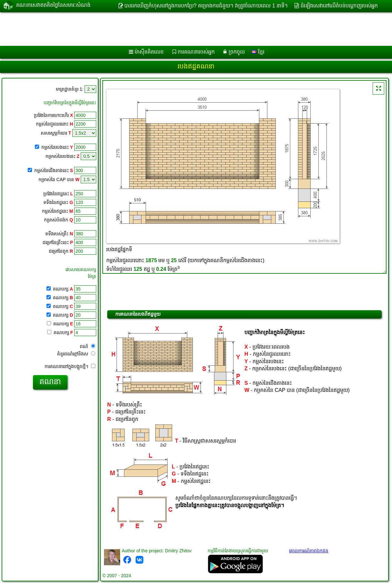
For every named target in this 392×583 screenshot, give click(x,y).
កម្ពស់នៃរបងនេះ (57, 147)
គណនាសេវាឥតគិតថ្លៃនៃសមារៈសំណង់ (53, 6)
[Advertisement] (165, 29)
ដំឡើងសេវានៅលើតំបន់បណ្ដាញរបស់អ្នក (339, 6)
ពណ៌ (88, 346)
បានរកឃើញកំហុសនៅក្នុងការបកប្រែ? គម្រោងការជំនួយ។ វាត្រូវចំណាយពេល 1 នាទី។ (206, 6)
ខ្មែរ (258, 52)
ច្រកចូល (237, 52)
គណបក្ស (62, 289)
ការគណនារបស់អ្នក (196, 52)
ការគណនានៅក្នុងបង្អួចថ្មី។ (70, 366)
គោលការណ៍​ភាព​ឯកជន (309, 551)
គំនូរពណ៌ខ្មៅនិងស (76, 354)
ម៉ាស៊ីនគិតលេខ (149, 52)
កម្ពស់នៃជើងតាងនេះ (54, 170)
